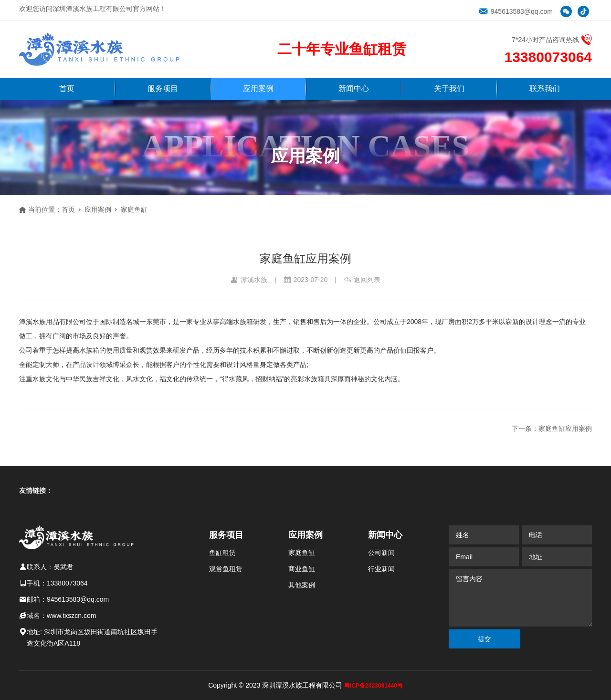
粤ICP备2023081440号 (374, 686)
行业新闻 (381, 569)
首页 (67, 89)
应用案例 (258, 89)
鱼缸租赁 (222, 553)
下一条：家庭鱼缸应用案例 (552, 428)
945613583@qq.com (516, 11)
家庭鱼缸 (134, 209)
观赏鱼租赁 (226, 569)
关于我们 (449, 89)
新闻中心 (354, 89)
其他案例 (302, 585)
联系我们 (545, 89)
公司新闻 (381, 553)
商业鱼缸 (302, 569)
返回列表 (362, 280)
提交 (485, 639)
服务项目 (163, 89)
